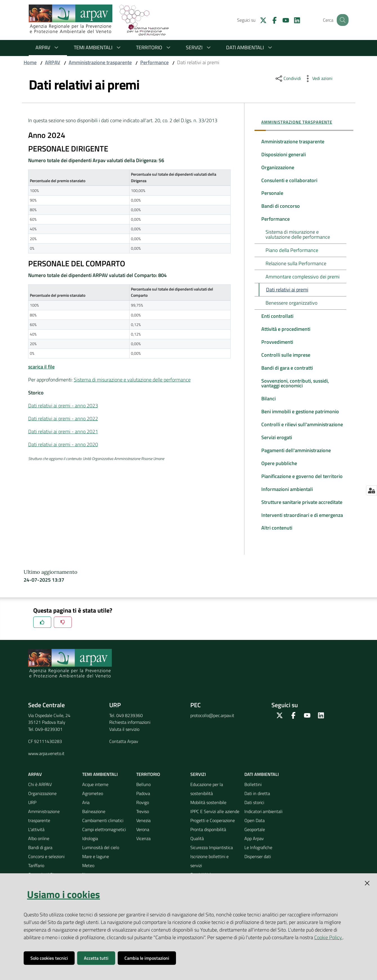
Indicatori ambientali (263, 819)
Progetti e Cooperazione (213, 828)
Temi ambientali (98, 47)
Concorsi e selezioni (46, 864)
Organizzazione (42, 801)
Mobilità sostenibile (208, 810)
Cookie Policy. (328, 937)
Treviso (143, 819)
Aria (86, 810)
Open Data (255, 828)
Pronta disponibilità (208, 837)
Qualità (197, 846)
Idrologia (90, 846)
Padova (143, 801)
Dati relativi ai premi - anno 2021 (63, 431)
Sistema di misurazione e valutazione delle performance (132, 380)
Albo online (39, 846)
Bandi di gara (40, 855)
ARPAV (48, 47)
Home (30, 62)
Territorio (154, 47)
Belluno (143, 792)
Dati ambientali (250, 47)
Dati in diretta (257, 801)
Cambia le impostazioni (147, 958)
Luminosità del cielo (101, 855)
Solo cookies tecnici (49, 958)
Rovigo (143, 810)
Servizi (199, 47)
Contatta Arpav (124, 749)
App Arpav (254, 846)
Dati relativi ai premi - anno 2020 (63, 444)
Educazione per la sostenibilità (207, 796)
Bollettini (253, 792)
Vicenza (143, 846)
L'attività (36, 837)
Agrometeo (93, 801)
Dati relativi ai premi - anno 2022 (63, 418)
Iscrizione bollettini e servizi (209, 869)
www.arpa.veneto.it (46, 761)
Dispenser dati (258, 864)
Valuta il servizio (124, 737)
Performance (154, 62)
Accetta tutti (96, 958)
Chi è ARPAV (40, 792)
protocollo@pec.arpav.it (212, 723)
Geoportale (255, 837)
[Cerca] (342, 20)
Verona (143, 837)
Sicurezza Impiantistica (212, 855)
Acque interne (95, 792)
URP (32, 810)
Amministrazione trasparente (100, 62)
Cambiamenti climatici (103, 828)
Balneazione (94, 819)
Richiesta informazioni (130, 730)
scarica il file (41, 367)
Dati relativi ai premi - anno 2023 (63, 406)
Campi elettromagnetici (104, 837)
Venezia (143, 828)
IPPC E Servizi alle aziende (215, 819)
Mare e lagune (96, 864)
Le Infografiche (258, 855)
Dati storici (254, 810)
